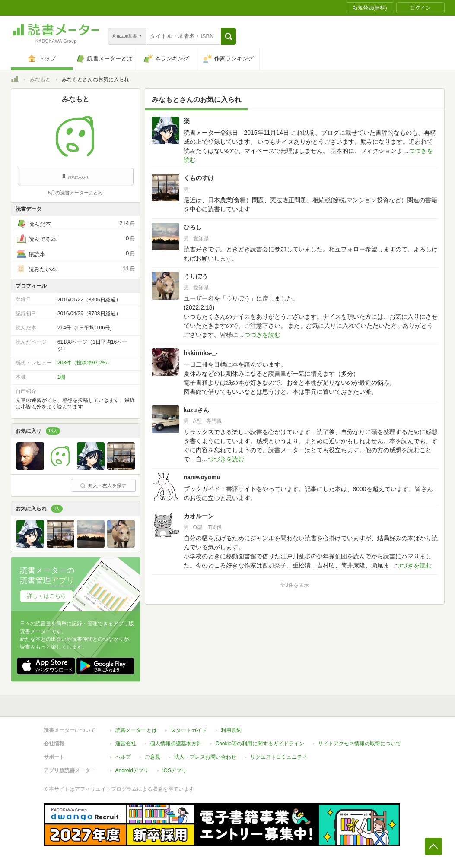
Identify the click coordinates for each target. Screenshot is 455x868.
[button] (228, 36)
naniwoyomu (202, 477)
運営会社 (126, 744)
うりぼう (196, 276)
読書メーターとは (136, 730)
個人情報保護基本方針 (176, 744)
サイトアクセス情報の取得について (360, 744)
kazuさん (196, 410)
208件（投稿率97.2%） (85, 363)
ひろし (193, 227)
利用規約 (231, 730)
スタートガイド (189, 730)
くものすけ (199, 178)
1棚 (62, 377)
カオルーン (199, 516)
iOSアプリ (175, 770)
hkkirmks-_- (201, 353)
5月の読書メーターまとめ (75, 193)
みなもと (40, 79)
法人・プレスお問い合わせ (205, 757)
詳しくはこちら (46, 596)
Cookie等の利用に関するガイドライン (260, 744)
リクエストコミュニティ (279, 757)
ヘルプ (123, 757)
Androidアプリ (132, 770)
